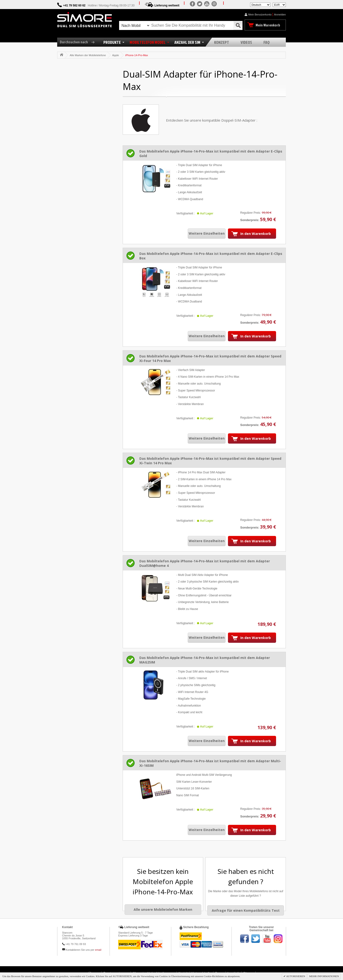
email (98, 950)
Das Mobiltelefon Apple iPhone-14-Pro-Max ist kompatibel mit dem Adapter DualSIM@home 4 (205, 563)
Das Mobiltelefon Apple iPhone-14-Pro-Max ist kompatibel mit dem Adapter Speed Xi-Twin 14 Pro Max (210, 461)
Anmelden (280, 15)
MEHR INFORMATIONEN (324, 976)
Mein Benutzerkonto (260, 15)
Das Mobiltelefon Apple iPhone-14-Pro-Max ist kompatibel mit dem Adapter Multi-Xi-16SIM (210, 763)
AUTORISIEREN (295, 976)
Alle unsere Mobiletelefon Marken (163, 909)
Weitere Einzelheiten (207, 233)
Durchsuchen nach (79, 42)
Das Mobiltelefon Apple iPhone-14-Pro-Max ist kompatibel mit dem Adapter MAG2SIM (205, 660)
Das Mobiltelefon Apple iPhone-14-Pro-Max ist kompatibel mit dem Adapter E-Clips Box (211, 256)
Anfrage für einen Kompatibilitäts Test (246, 910)
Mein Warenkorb (268, 25)
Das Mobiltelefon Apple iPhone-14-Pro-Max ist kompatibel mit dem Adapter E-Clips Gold (211, 153)
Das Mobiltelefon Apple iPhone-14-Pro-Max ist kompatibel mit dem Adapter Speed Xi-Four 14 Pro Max (210, 358)
